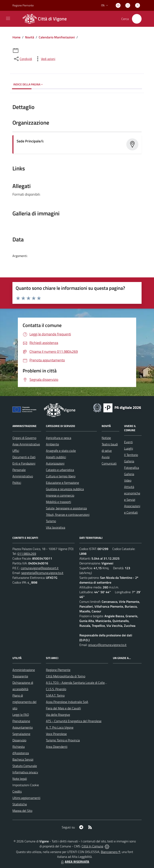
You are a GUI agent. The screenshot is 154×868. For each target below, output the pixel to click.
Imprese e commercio (60, 495)
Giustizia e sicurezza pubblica (65, 489)
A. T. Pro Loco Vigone (60, 727)
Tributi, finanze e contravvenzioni (68, 515)
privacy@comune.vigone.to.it (107, 645)
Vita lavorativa (56, 527)
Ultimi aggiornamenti (26, 798)
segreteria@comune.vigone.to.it (42, 573)
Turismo (51, 521)
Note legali (20, 779)
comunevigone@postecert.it (40, 568)
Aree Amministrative (26, 444)
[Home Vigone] (44, 19)
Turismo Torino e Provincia (63, 740)
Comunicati (109, 463)
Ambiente (52, 444)
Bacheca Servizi (23, 759)
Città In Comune (92, 846)
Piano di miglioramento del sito (24, 702)
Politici (17, 483)
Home (16, 37)
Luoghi (129, 448)
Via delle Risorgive (58, 715)
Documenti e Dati (24, 457)
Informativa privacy (25, 772)
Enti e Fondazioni (24, 463)
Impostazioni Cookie (26, 785)
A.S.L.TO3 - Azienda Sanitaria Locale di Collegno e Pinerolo (85, 683)
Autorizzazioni (55, 463)
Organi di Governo (24, 438)
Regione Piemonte (58, 670)
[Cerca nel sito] (137, 19)
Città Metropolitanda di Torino (66, 676)
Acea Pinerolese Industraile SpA (67, 702)
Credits (17, 791)
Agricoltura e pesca (59, 438)
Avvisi (106, 457)
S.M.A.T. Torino (55, 695)
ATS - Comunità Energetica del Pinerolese (74, 721)
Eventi (128, 442)
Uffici (16, 451)
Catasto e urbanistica (60, 470)
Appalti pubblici (56, 457)
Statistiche (20, 804)
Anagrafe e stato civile (61, 451)
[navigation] (8, 18)
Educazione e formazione (62, 483)
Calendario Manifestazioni (57, 37)
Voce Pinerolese (56, 734)
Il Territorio (131, 455)
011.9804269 (27, 554)
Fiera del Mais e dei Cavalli (63, 708)
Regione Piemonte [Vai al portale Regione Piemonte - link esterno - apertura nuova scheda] (23, 5)
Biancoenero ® (111, 852)
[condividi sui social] (23, 59)
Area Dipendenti (57, 747)
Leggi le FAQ (21, 715)
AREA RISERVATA (75, 862)
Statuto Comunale (25, 766)
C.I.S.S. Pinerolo (56, 689)
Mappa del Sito (22, 811)
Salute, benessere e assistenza (66, 508)
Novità (30, 37)
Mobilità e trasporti (58, 502)
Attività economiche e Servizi (132, 493)
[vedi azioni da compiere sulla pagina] (45, 59)
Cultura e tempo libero (61, 476)
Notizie (106, 438)
